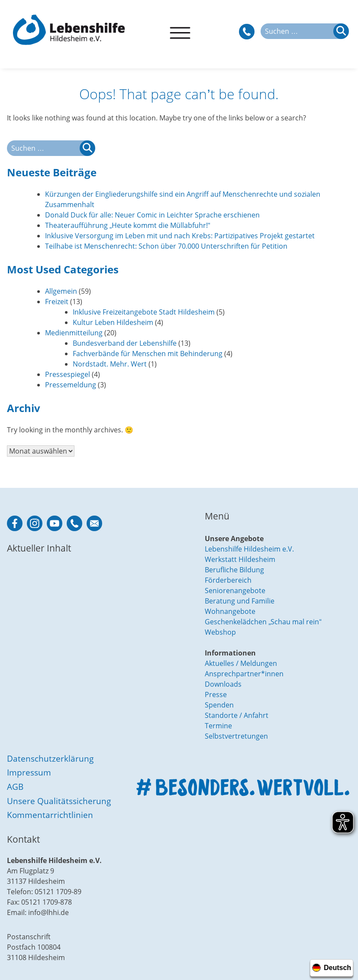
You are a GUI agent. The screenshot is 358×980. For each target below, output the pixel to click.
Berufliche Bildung (234, 570)
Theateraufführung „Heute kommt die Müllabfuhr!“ (128, 225)
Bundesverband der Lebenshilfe (125, 343)
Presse (216, 694)
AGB (15, 787)
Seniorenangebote (235, 591)
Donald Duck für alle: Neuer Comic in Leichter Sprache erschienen (152, 215)
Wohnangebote (230, 611)
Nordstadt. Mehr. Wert (110, 364)
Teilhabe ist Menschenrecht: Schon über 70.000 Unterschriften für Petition (166, 246)
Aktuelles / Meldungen (241, 663)
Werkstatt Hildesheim (240, 559)
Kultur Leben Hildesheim (113, 322)
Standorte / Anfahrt (237, 715)
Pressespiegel (68, 374)
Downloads (223, 684)
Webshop (220, 632)
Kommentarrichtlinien (50, 815)
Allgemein (61, 291)
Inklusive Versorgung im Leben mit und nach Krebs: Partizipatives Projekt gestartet (180, 236)
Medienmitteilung (74, 333)
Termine (218, 726)
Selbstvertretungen (236, 736)
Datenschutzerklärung (50, 758)
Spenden (219, 705)
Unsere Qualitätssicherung (59, 801)
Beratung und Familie (240, 601)
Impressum (29, 772)
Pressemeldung (71, 385)
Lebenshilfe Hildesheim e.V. (249, 549)
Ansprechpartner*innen (244, 674)
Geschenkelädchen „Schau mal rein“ (263, 622)
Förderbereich (228, 580)
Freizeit (57, 302)
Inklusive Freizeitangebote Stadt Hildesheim (144, 312)
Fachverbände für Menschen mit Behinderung (148, 354)
